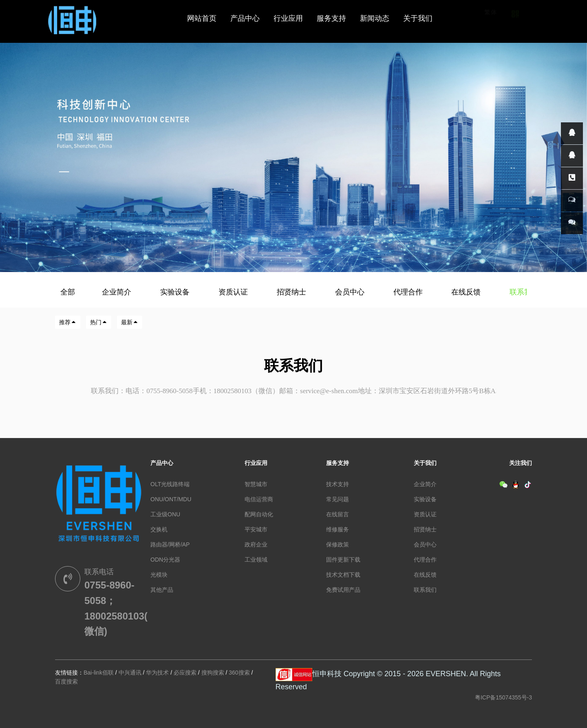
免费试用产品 (343, 590)
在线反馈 (467, 292)
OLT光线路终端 (170, 484)
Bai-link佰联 (99, 673)
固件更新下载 (343, 560)
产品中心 (162, 463)
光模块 (159, 575)
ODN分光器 (165, 560)
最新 (130, 322)
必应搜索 (185, 673)
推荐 (68, 322)
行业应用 (256, 463)
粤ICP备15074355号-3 (503, 697)
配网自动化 (259, 514)
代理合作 (409, 292)
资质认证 (234, 292)
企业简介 (118, 292)
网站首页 (202, 18)
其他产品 (162, 590)
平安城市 (256, 529)
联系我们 (525, 292)
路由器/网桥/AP (170, 544)
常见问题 (338, 499)
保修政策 (338, 544)
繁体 (491, 24)
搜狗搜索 (213, 673)
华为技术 (157, 673)
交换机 (159, 529)
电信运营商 (259, 499)
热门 (99, 322)
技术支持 (338, 484)
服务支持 (338, 463)
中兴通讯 (130, 673)
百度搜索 (66, 682)
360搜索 (239, 673)
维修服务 (338, 529)
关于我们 (425, 463)
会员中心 (351, 292)
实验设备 (176, 292)
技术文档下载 (343, 575)
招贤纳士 (292, 292)
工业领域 (256, 560)
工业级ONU (165, 514)
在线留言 (338, 514)
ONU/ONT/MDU (171, 499)
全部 (68, 292)
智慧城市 (256, 484)
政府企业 (256, 544)
